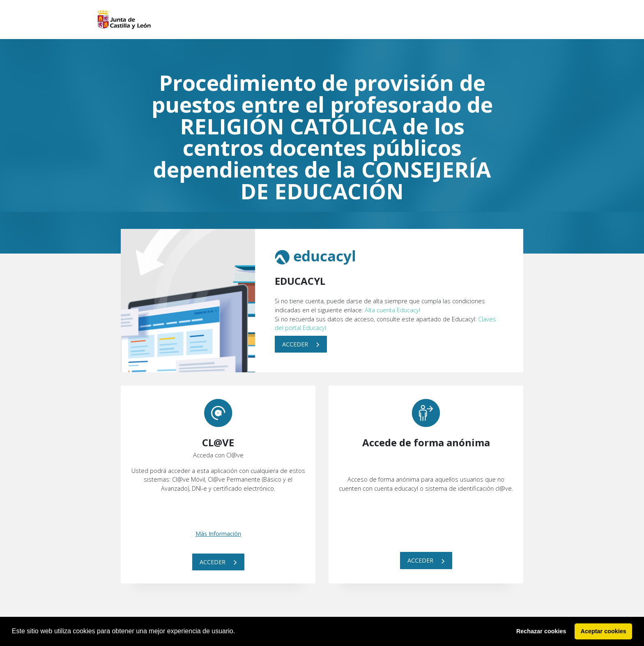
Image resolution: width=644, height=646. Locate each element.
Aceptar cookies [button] (604, 631)
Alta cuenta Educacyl (392, 310)
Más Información (218, 534)
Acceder (301, 344)
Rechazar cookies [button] (541, 631)
